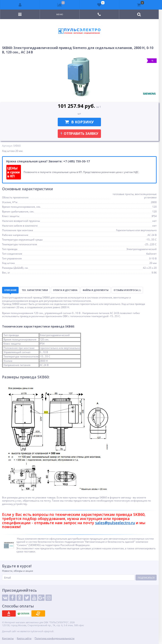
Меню (60, 14)
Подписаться (146, 578)
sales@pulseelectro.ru (115, 523)
